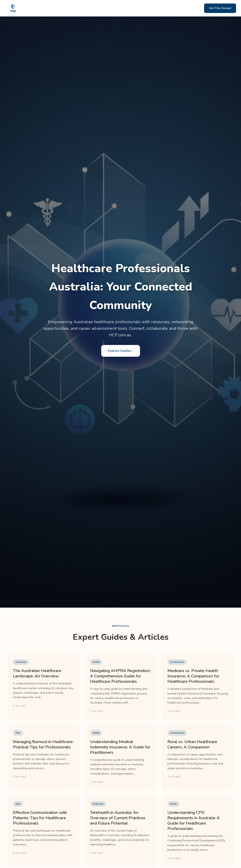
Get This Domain (220, 8)
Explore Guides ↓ (121, 351)
